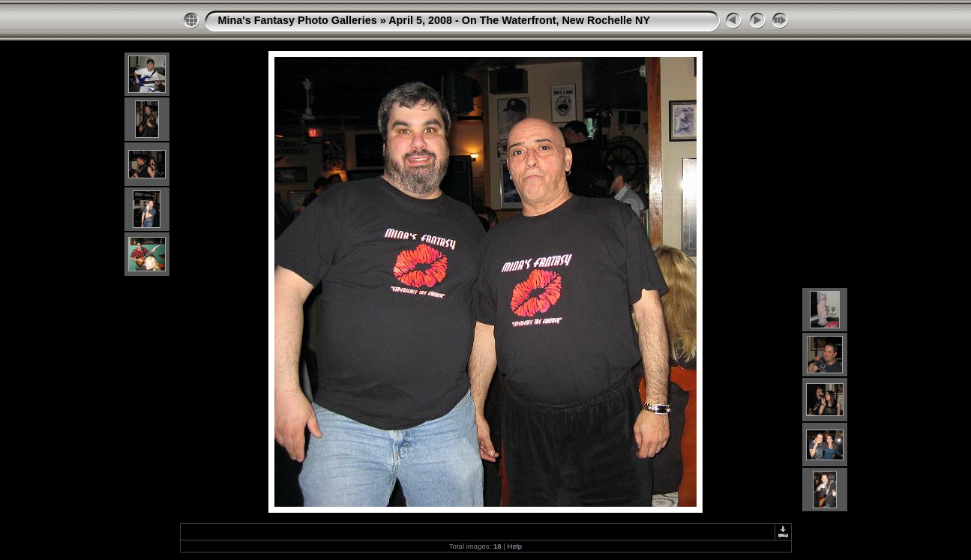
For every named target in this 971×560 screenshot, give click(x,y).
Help (514, 546)
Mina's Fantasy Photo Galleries (298, 20)
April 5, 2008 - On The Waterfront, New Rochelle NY (519, 20)
